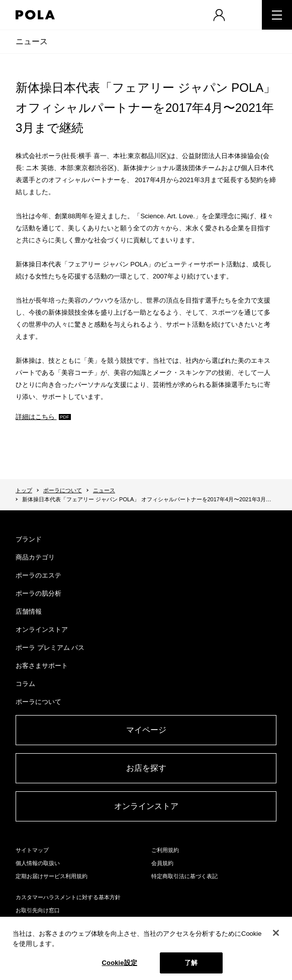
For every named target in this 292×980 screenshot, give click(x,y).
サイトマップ (32, 850)
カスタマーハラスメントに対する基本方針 (68, 897)
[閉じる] (276, 933)
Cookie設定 (120, 963)
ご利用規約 (165, 850)
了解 (191, 963)
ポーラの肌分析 (38, 593)
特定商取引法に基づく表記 (184, 876)
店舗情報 (29, 611)
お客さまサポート (42, 666)
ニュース (32, 41)
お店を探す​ (146, 768)
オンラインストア (42, 629)
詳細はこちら (36, 417)
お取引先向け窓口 (38, 910)
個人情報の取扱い (38, 863)
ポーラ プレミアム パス (50, 648)
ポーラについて (63, 490)
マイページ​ (146, 730)
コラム (25, 684)
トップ (24, 490)
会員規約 (162, 863)
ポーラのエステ (38, 575)
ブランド (29, 539)
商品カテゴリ (35, 557)
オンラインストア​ (146, 806)
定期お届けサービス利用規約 (52, 876)
